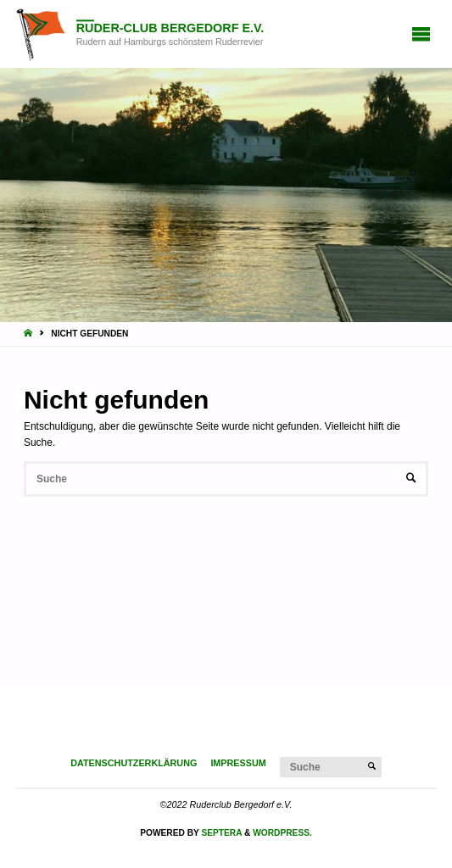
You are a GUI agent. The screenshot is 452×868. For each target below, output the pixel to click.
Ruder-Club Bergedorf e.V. (170, 28)
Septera (221, 833)
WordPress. (282, 833)
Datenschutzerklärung (134, 763)
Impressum (238, 763)
